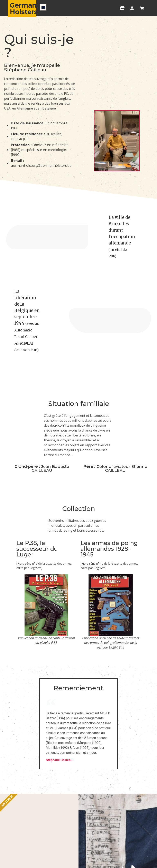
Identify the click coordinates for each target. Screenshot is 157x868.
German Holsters (24, 9)
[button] (43, 7)
